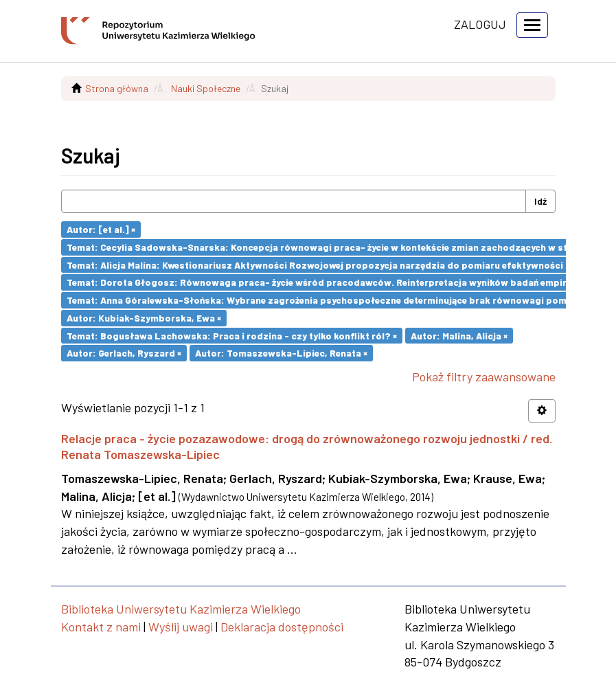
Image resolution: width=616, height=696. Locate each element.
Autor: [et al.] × (101, 229)
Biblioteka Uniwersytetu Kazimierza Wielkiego (181, 609)
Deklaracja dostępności (282, 627)
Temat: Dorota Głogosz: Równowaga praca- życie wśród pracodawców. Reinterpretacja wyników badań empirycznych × (338, 282)
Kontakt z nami (101, 627)
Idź (540, 201)
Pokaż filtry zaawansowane (484, 377)
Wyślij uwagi (181, 627)
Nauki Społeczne (206, 88)
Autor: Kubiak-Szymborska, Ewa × (144, 318)
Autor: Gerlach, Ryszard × (124, 353)
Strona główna (117, 88)
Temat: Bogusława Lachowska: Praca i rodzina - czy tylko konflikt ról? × (232, 335)
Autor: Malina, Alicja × (459, 335)
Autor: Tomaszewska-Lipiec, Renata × (281, 353)
